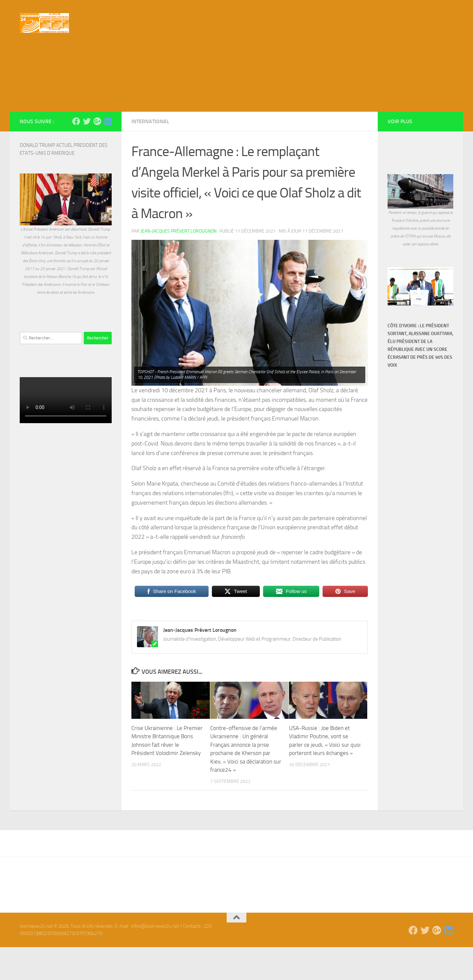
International (150, 154)
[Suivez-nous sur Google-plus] (97, 154)
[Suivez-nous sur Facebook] (76, 154)
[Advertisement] (236, 95)
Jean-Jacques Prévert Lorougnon (179, 264)
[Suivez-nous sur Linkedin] (108, 154)
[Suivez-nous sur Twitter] (87, 154)
